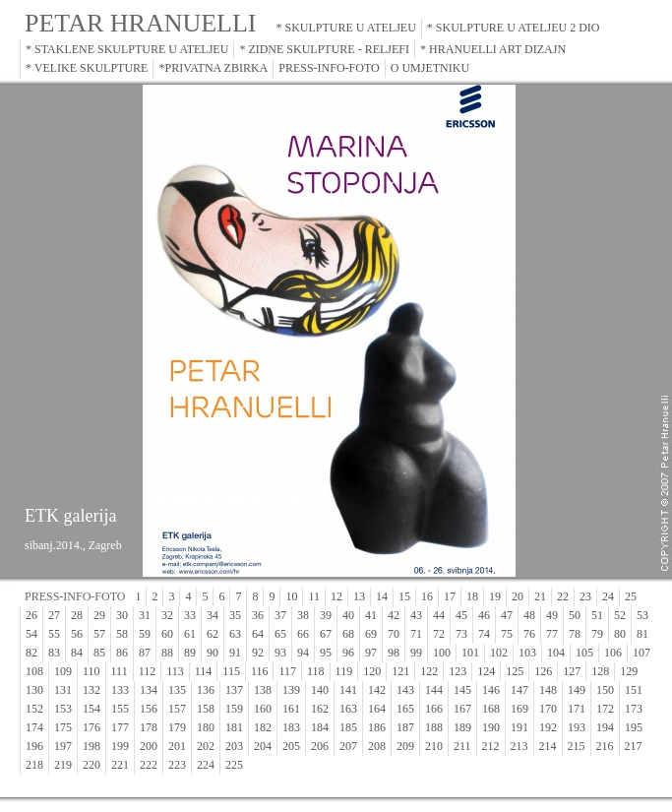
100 (442, 653)
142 (377, 690)
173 (634, 709)
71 (416, 634)
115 (231, 671)
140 (320, 690)
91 (235, 653)
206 (320, 746)
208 (377, 746)
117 (287, 671)
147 (519, 690)
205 (291, 746)
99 (416, 653)
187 (405, 727)
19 (495, 596)
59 (145, 634)
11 (314, 596)
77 (552, 634)
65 (280, 634)
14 (382, 596)
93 (280, 653)
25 (631, 596)
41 (371, 615)
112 (148, 671)
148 (548, 690)
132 (92, 690)
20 (518, 596)
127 (572, 671)
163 (348, 709)
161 (291, 709)
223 (177, 765)
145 (462, 690)
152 (34, 709)
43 (416, 615)
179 (177, 727)
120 (372, 671)
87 (145, 653)
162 (320, 709)
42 (394, 615)
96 (348, 653)
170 (548, 709)
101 (470, 653)
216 (605, 746)
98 (394, 653)
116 (260, 671)
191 (519, 727)
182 (263, 727)
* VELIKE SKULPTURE (87, 68)
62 (213, 634)
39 (326, 615)
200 (149, 746)
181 (234, 727)
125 (515, 671)
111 (120, 671)
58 (122, 634)
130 (34, 690)
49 (552, 615)
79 (597, 634)
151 (634, 690)
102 (499, 653)
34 (213, 615)
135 (177, 690)
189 (462, 727)
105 (584, 653)
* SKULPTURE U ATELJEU (346, 28)
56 (77, 634)
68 (348, 634)
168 (491, 709)
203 (234, 746)
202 (206, 746)
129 (629, 671)
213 (519, 746)
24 (608, 596)
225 (234, 765)
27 (54, 615)
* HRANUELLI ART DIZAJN (493, 49)
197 (63, 746)
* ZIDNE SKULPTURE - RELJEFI (324, 49)
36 (258, 615)
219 (63, 765)
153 (63, 709)
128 (600, 671)
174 (34, 727)
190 (491, 727)
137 (234, 690)
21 (540, 596)
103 (527, 653)
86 (122, 653)
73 (461, 634)
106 (613, 653)
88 (167, 653)
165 (405, 709)
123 (458, 671)
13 (359, 596)
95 (326, 653)
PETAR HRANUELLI (141, 23)
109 (63, 671)
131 (63, 690)
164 (377, 709)
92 (258, 653)
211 (462, 746)
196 (34, 746)
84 (77, 653)
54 (31, 634)
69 (371, 634)
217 (634, 746)
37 (280, 615)
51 (597, 615)
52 (620, 615)
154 (92, 709)
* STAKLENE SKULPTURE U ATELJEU (127, 49)
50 (575, 615)
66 (303, 634)
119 (344, 671)
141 (348, 690)
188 (434, 727)
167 (462, 709)
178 (149, 727)
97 (371, 653)
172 (605, 709)
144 (434, 690)
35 (235, 615)
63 (235, 634)
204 (263, 746)
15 (404, 596)
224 (206, 765)
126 (543, 671)
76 (529, 634)
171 (577, 709)
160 (263, 709)
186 (377, 727)
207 (348, 746)
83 (54, 653)
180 (206, 727)
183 (291, 727)
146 (491, 690)
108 (34, 671)
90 (213, 653)
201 (177, 746)
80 (620, 634)
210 (434, 746)
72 (439, 634)
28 (77, 615)
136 (206, 690)
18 (472, 596)
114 (204, 671)
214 (548, 746)
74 (484, 634)
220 (92, 765)
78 (575, 634)
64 (258, 634)
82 (31, 653)
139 (291, 690)
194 (605, 727)
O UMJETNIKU (430, 68)
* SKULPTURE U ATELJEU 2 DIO (514, 28)
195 (634, 727)
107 (641, 653)
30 (122, 615)
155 (120, 709)
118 (316, 671)
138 (263, 690)
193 (577, 727)
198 (92, 746)
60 (167, 634)
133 (120, 690)
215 (577, 746)
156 (149, 709)
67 (326, 634)
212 (491, 746)
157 (177, 709)
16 (427, 596)
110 (92, 671)
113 (175, 671)
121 (400, 671)
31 (145, 615)
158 (206, 709)
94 (303, 653)
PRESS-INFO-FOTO (329, 68)
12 (336, 596)
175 (63, 727)
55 (54, 634)
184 (320, 727)
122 (429, 671)
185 (348, 727)
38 (303, 615)
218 (34, 765)
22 (563, 596)
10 (291, 596)
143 (405, 690)
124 (486, 671)
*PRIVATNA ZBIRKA (213, 68)
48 (529, 615)
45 (461, 615)
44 (439, 615)
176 (92, 727)
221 (120, 765)
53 (642, 615)
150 (605, 690)
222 (149, 765)
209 (405, 746)
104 (556, 653)
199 (120, 746)
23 (585, 596)
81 (642, 634)
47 (507, 615)
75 (507, 634)
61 (190, 634)
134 (149, 690)
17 (450, 596)
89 (190, 653)
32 (167, 615)
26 (31, 615)
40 (348, 615)
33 (190, 615)
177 (120, 727)
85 (99, 653)
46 (484, 615)
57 (99, 634)
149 (577, 690)
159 (234, 709)
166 (434, 709)
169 (519, 709)
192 (548, 727)
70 (394, 634)
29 (99, 615)
